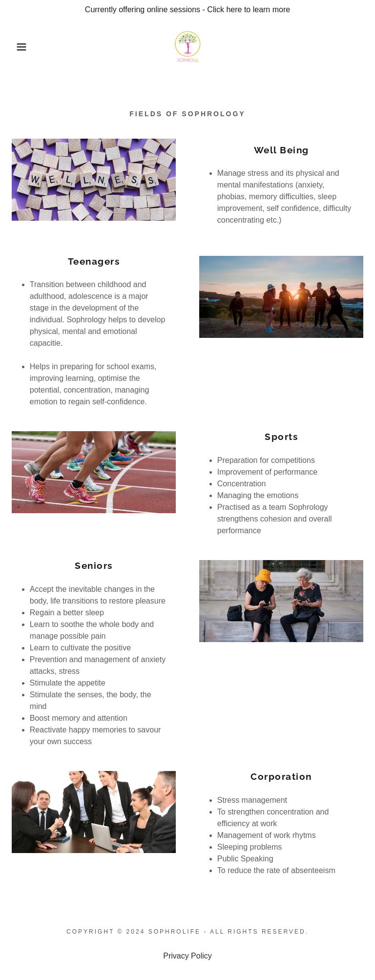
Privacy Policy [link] (187, 956)
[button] (19, 47)
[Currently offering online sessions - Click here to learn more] (187, 10)
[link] (188, 47)
